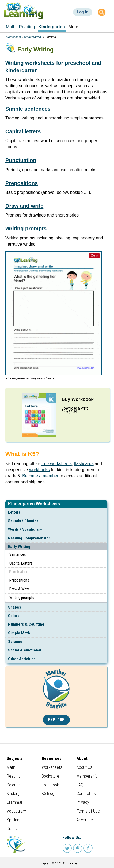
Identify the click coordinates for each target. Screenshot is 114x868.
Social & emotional (25, 650)
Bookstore (50, 776)
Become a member (40, 476)
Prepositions (19, 580)
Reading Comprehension (29, 538)
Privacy (83, 802)
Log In (83, 12)
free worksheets (57, 464)
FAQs (81, 785)
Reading (14, 776)
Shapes (14, 607)
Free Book (50, 785)
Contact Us (86, 793)
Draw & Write (20, 589)
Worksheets (13, 37)
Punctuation (19, 572)
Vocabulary (16, 811)
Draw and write (24, 206)
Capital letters (23, 131)
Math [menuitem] (11, 27)
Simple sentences (28, 109)
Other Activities (22, 659)
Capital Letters (21, 563)
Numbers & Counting (26, 624)
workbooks (39, 470)
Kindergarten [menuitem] (52, 27)
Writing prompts (22, 598)
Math (11, 767)
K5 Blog (48, 793)
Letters (14, 512)
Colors (14, 616)
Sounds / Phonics (23, 521)
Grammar (15, 802)
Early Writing (19, 547)
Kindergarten (33, 37)
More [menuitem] (73, 27)
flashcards (84, 464)
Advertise (85, 820)
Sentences (18, 554)
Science (15, 642)
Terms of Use (88, 811)
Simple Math (19, 633)
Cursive (13, 829)
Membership (87, 776)
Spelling (13, 820)
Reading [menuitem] (27, 27)
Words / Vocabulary (25, 529)
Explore (56, 720)
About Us (84, 767)
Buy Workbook (78, 399)
